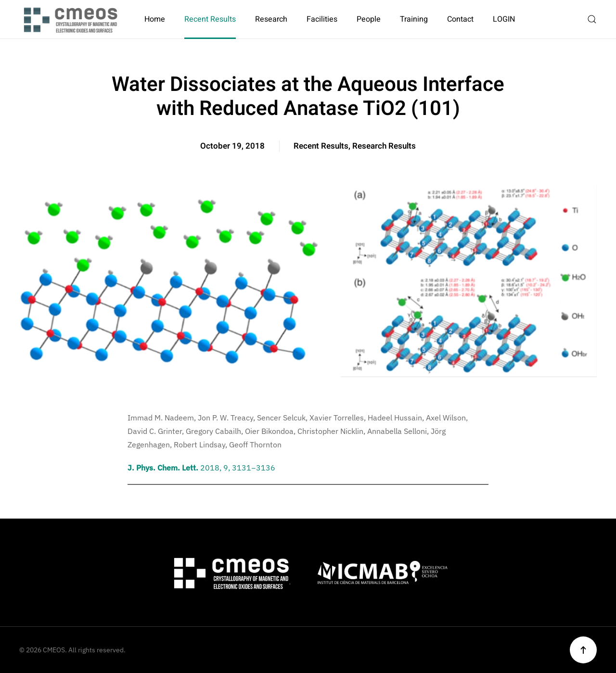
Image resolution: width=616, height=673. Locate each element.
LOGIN (504, 19)
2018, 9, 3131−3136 (201, 468)
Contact (460, 19)
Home (155, 19)
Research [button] (271, 19)
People (369, 19)
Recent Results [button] (210, 19)
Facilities (322, 19)
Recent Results (321, 146)
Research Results (384, 146)
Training (414, 19)
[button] (592, 19)
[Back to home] (72, 19)
